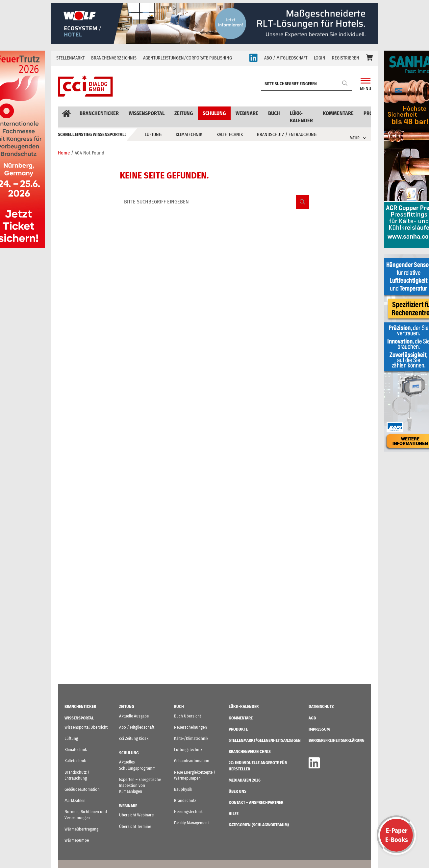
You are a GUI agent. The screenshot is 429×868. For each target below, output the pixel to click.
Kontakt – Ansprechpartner (256, 802)
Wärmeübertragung (81, 829)
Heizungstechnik (188, 812)
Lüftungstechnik (188, 750)
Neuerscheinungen (190, 727)
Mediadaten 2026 (245, 780)
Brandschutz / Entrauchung (287, 135)
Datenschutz (321, 706)
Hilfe (234, 814)
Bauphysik (183, 789)
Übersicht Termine (135, 826)
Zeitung (184, 113)
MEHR (355, 138)
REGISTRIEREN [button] (346, 58)
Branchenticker (99, 113)
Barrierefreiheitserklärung (337, 740)
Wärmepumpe (77, 840)
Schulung (214, 113)
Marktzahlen (75, 800)
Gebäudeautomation (82, 789)
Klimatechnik (189, 135)
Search (345, 83)
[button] (369, 58)
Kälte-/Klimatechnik (191, 738)
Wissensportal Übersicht (86, 727)
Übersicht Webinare (136, 815)
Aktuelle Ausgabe (134, 716)
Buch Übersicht (188, 716)
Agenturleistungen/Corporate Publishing (188, 58)
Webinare (247, 113)
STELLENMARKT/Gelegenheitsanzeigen (265, 740)
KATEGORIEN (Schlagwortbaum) (259, 825)
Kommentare (338, 113)
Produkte (238, 729)
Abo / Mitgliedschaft (137, 727)
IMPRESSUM (319, 729)
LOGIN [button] (320, 58)
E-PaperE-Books (397, 835)
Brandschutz (185, 800)
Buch (274, 113)
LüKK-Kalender (301, 117)
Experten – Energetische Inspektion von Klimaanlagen (140, 785)
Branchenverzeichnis (114, 58)
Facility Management (191, 823)
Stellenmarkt (70, 58)
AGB (312, 718)
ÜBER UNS (238, 791)
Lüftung (153, 135)
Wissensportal (147, 113)
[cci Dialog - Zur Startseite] (85, 86)
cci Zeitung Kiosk (134, 738)
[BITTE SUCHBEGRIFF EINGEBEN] (308, 84)
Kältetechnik (230, 135)
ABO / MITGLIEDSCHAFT (286, 58)
